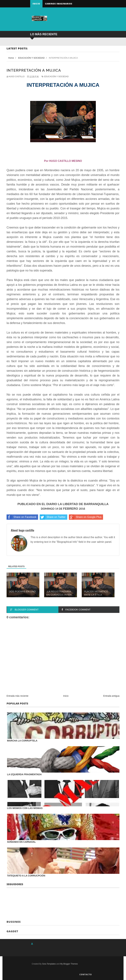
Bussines (14, 922)
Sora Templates (49, 964)
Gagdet (12, 931)
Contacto (86, 974)
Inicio (36, 4)
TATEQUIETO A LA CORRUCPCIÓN (26, 876)
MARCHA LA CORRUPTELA (22, 741)
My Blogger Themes (69, 964)
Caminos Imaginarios (59, 4)
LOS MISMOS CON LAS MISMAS (25, 808)
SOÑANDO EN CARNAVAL (21, 842)
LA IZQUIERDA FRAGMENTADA (24, 774)
